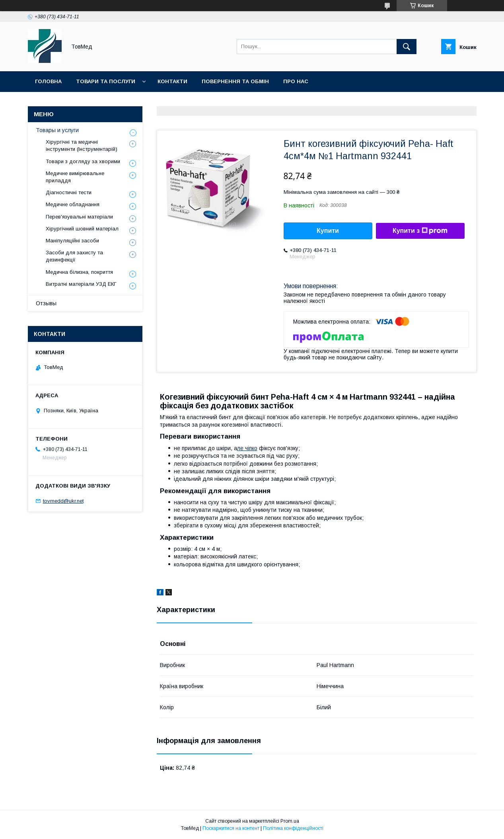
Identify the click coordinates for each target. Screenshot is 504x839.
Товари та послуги (106, 81)
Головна (48, 81)
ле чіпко (247, 448)
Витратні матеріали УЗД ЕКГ (81, 284)
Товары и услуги (57, 130)
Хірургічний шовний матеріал (82, 229)
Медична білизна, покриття (79, 272)
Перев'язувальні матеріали (79, 217)
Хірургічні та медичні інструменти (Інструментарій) (82, 145)
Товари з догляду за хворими (83, 161)
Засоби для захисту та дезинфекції (74, 256)
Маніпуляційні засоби (72, 241)
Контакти (172, 81)
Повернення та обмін (235, 81)
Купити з (420, 231)
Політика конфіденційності (293, 828)
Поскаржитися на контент (231, 828)
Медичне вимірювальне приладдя (75, 177)
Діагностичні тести (69, 192)
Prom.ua (290, 821)
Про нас (296, 81)
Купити (328, 231)
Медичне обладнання (73, 204)
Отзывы (46, 303)
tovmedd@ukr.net (63, 501)
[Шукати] (407, 47)
